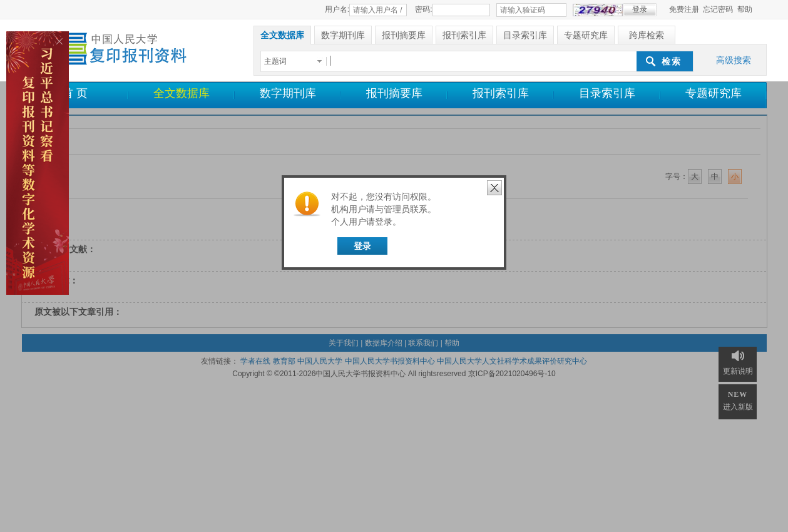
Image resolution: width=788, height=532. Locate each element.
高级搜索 (734, 60)
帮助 (745, 9)
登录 (362, 246)
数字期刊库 (288, 93)
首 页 (75, 93)
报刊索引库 (501, 93)
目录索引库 (607, 93)
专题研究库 (714, 93)
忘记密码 (718, 9)
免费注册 (684, 9)
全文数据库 (182, 93)
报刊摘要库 (394, 93)
